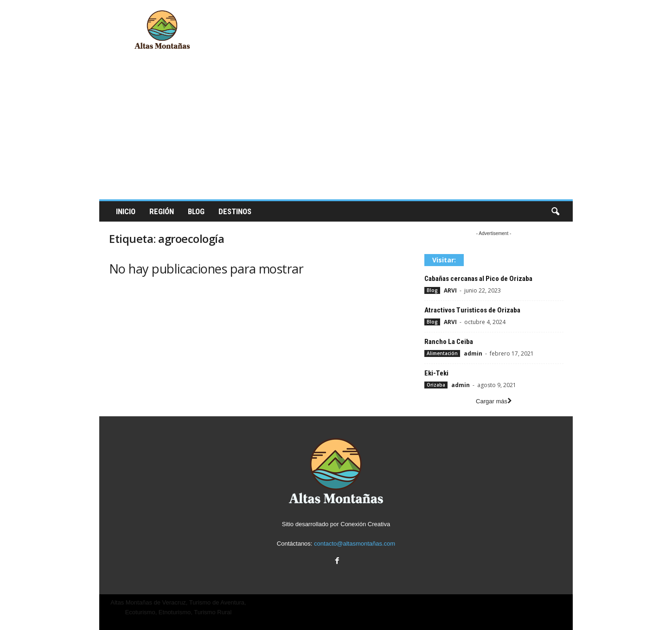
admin (473, 353)
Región (162, 211)
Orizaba (436, 385)
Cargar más (494, 401)
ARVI (450, 290)
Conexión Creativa (365, 524)
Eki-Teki (436, 373)
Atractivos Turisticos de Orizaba (472, 310)
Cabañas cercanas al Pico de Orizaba (478, 279)
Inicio (126, 211)
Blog (196, 211)
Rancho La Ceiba (449, 342)
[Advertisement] (336, 130)
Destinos (235, 211)
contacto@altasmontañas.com (355, 544)
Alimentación (442, 353)
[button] (555, 212)
